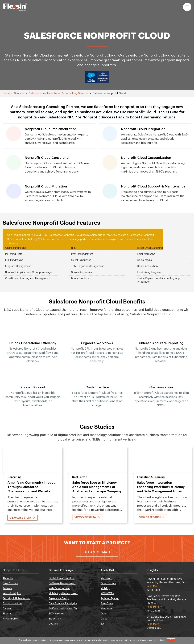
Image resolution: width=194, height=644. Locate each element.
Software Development (62, 583)
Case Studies (10, 583)
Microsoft (106, 578)
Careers (7, 609)
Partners (7, 589)
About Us (8, 578)
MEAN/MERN (107, 594)
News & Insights (12, 594)
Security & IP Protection (16, 599)
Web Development (59, 589)
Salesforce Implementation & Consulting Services (59, 93)
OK (171, 640)
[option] (33, 366)
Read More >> (154, 586)
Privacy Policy (10, 619)
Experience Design (59, 599)
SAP (103, 624)
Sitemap (7, 614)
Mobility (105, 589)
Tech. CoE (108, 570)
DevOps (53, 624)
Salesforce (107, 604)
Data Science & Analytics (63, 604)
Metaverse (107, 609)
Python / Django (110, 599)
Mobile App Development (63, 594)
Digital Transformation (62, 578)
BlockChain (55, 619)
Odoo (104, 614)
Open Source (108, 583)
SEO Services (56, 614)
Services (19, 93)
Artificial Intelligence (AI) (63, 609)
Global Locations (12, 604)
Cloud (104, 619)
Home (6, 93)
